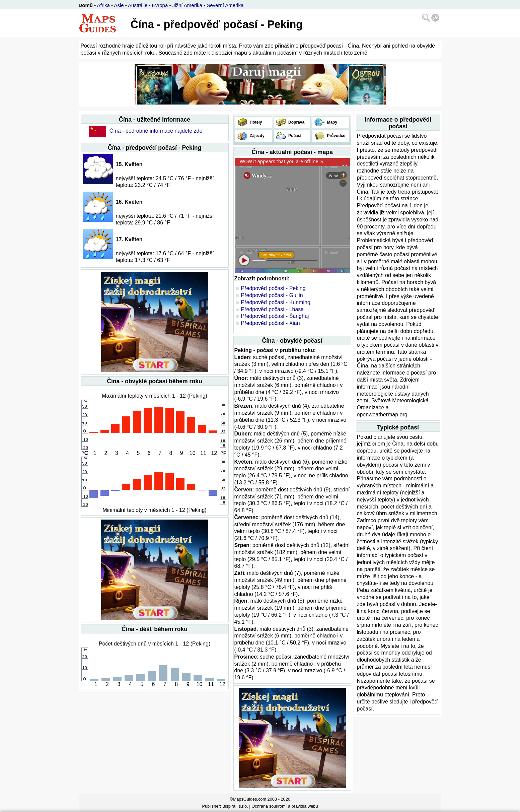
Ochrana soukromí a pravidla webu (285, 806)
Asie (119, 5)
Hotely (255, 122)
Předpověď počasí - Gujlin (272, 295)
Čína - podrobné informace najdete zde (156, 131)
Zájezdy (257, 136)
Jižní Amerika (187, 5)
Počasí (294, 136)
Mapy (331, 122)
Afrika (103, 5)
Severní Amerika (225, 5)
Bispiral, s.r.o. (235, 806)
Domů (86, 5)
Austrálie (138, 5)
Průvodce (336, 136)
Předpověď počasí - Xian (271, 323)
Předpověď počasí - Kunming (276, 302)
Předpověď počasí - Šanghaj (275, 316)
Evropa (160, 5)
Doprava (296, 122)
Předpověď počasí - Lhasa (273, 309)
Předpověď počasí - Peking (273, 288)
